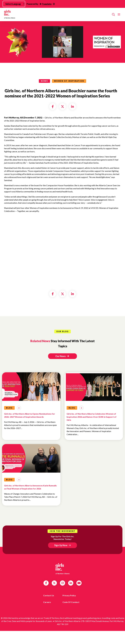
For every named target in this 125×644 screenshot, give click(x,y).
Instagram (63, 583)
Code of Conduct (71, 602)
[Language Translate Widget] (14, 4)
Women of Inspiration (69, 81)
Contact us (49, 595)
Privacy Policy (69, 595)
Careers (47, 602)
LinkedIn (71, 583)
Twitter (54, 583)
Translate (47, 4)
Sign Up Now (61, 545)
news (44, 81)
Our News (62, 356)
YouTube (79, 583)
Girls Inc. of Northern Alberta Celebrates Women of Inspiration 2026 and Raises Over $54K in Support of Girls (91, 417)
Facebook (46, 583)
